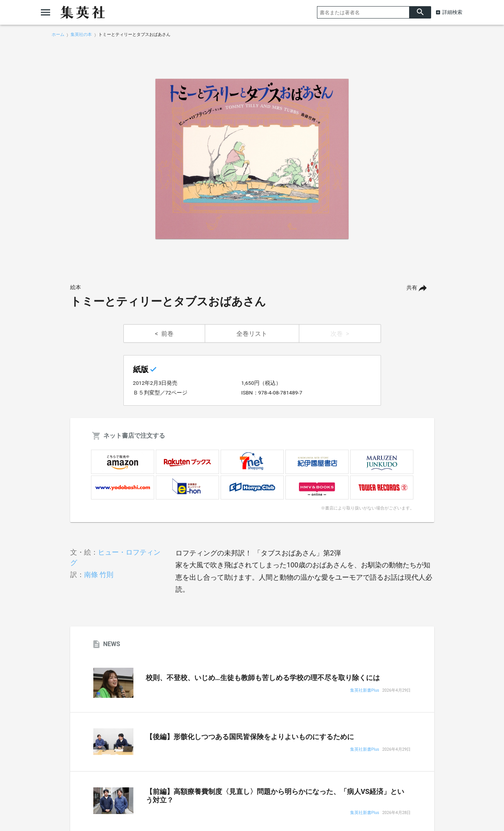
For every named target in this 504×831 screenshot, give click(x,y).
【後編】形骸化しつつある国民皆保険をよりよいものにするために (250, 737)
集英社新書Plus (365, 691)
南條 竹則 (99, 575)
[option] (252, 159)
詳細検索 (452, 12)
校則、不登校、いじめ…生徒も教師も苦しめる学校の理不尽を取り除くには (263, 678)
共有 (412, 288)
